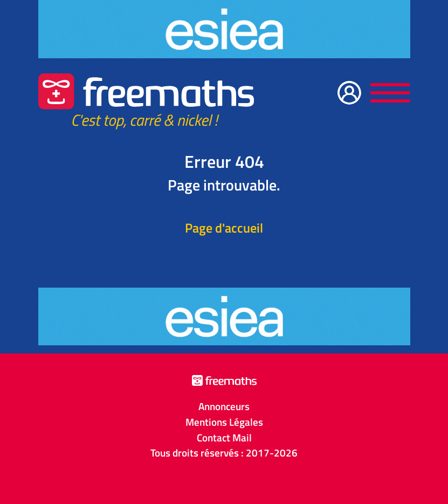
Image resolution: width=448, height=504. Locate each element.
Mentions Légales (224, 422)
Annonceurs (224, 406)
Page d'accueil (224, 228)
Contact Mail (224, 438)
